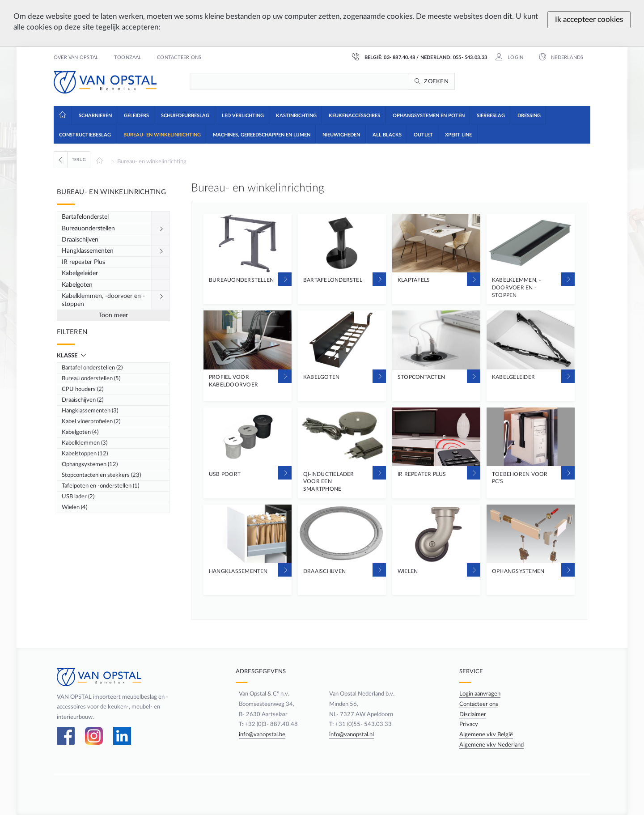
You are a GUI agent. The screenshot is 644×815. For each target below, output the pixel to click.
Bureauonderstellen (88, 229)
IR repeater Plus (83, 262)
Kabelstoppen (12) (85, 454)
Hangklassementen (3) (90, 411)
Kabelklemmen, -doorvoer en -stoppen (103, 300)
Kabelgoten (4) (80, 432)
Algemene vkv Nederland (493, 745)
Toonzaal (128, 58)
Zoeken (436, 81)
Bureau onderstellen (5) (91, 378)
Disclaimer (474, 714)
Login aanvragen (481, 694)
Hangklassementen (88, 251)
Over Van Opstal (76, 58)
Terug (79, 160)
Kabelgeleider (80, 273)
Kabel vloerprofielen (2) (91, 421)
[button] (95, 115)
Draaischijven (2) (83, 400)
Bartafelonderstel (85, 217)
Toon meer (113, 315)
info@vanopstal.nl (351, 734)
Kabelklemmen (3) (85, 443)
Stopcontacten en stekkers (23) (101, 475)
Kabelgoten (77, 285)
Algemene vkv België (487, 734)
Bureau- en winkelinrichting (152, 161)
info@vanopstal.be (258, 734)
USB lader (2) (78, 497)
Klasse (68, 356)
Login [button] (515, 58)
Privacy (470, 724)
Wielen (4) (74, 507)
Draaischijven (80, 240)
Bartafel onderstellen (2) (92, 368)
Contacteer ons (179, 58)
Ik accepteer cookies (589, 19)
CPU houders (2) (83, 389)
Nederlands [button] (566, 58)
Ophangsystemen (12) (90, 464)
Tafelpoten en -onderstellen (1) (100, 486)
